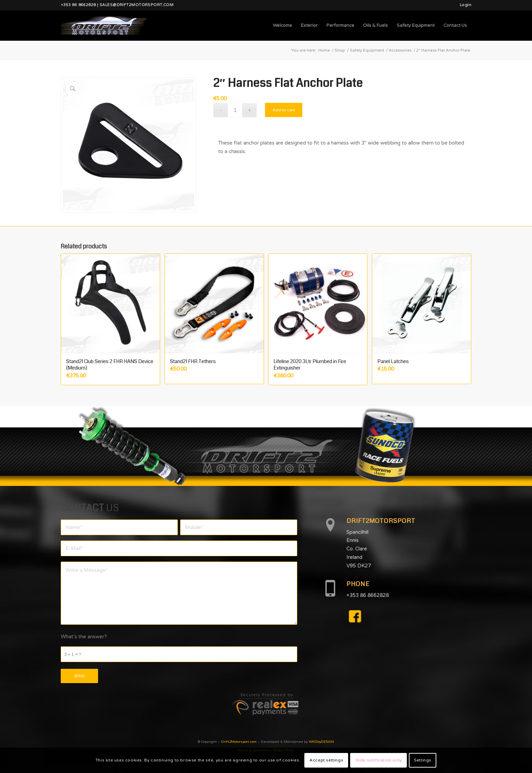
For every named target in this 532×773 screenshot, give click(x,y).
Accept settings (326, 760)
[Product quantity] (235, 110)
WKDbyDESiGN (321, 742)
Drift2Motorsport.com (239, 742)
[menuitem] (464, 5)
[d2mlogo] (104, 25)
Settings (423, 760)
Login (465, 5)
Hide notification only (379, 760)
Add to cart (284, 110)
